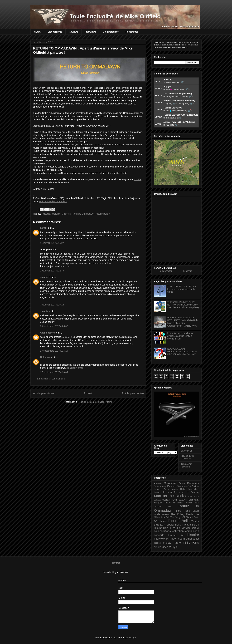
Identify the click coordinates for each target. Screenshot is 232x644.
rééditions (191, 542)
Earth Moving (160, 486)
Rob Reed (183, 511)
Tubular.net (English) (187, 465)
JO (164, 492)
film (182, 535)
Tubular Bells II (191, 525)
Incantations (193, 489)
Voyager (186, 528)
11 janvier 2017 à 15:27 (52, 243)
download (173, 535)
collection (178, 531)
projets (167, 543)
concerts (159, 535)
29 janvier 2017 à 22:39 (52, 271)
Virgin (177, 528)
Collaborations (111, 32)
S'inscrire (188, 271)
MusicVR (66, 214)
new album (178, 539)
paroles (157, 543)
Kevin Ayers (173, 492)
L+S (183, 492)
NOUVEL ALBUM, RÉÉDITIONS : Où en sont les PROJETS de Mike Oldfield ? (183, 352)
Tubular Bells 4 (103, 214)
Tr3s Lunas (160, 521)
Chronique (170, 483)
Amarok (158, 483)
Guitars (195, 486)
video (165, 547)
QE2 (170, 507)
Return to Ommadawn (83, 214)
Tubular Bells (179, 521)
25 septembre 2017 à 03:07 (54, 326)
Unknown (45, 357)
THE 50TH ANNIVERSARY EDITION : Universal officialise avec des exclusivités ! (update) (183, 305)
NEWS (37, 32)
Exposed (172, 486)
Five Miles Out (184, 486)
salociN (44, 277)
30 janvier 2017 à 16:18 (52, 305)
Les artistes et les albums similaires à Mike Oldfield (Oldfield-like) (180, 336)
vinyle (174, 547)
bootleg (195, 528)
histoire (47, 214)
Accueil (88, 393)
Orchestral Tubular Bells (186, 503)
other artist (192, 539)
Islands (157, 492)
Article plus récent (44, 393)
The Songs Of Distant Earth (185, 517)
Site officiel (186, 451)
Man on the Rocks (170, 496)
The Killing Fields (182, 514)
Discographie (55, 32)
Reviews (73, 32)
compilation (192, 531)
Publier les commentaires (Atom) (95, 402)
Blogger (133, 638)
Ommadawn (180, 500)
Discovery (193, 483)
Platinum (158, 507)
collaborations (162, 531)
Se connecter (165, 271)
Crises (182, 483)
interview (56, 214)
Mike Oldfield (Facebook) (187, 457)
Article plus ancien (133, 393)
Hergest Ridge (178, 489)
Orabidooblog (48, 333)
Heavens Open (161, 489)
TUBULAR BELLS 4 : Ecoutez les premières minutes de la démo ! (182, 289)
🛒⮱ (183, 82)
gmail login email (75, 368)
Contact (116, 563)
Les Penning (192, 492)
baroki (44, 228)
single (158, 547)
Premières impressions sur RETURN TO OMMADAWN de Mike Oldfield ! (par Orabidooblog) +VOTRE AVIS (183, 322)
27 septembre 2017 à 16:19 (54, 351)
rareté (177, 543)
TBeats (165, 514)
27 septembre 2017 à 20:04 (54, 372)
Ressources (132, 32)
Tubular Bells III (163, 528)
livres (168, 539)
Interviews (90, 32)
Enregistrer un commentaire (51, 379)
